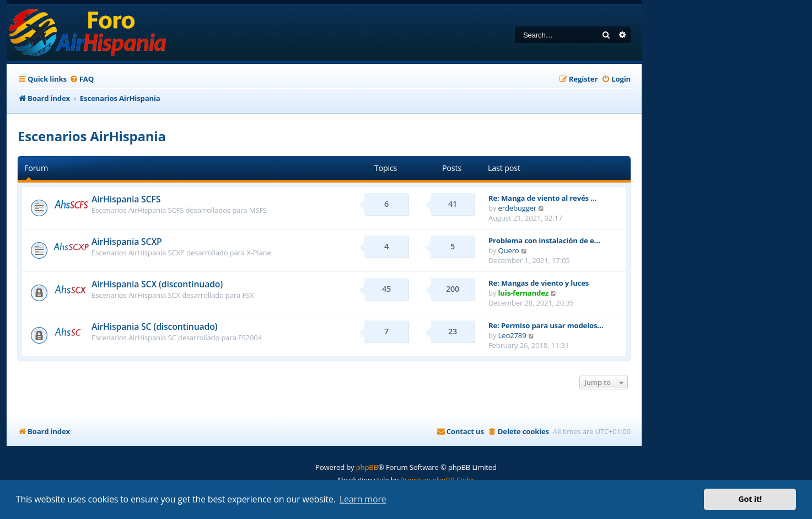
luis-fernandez (523, 293)
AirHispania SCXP (127, 242)
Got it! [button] (750, 499)
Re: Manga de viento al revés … (542, 198)
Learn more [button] (363, 499)
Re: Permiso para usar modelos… (546, 325)
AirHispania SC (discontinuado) (154, 327)
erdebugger (518, 208)
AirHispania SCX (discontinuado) (157, 284)
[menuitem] (82, 79)
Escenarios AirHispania (92, 136)
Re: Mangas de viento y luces (539, 283)
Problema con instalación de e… (544, 240)
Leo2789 (512, 335)
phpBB (367, 467)
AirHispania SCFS (126, 199)
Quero (509, 250)
